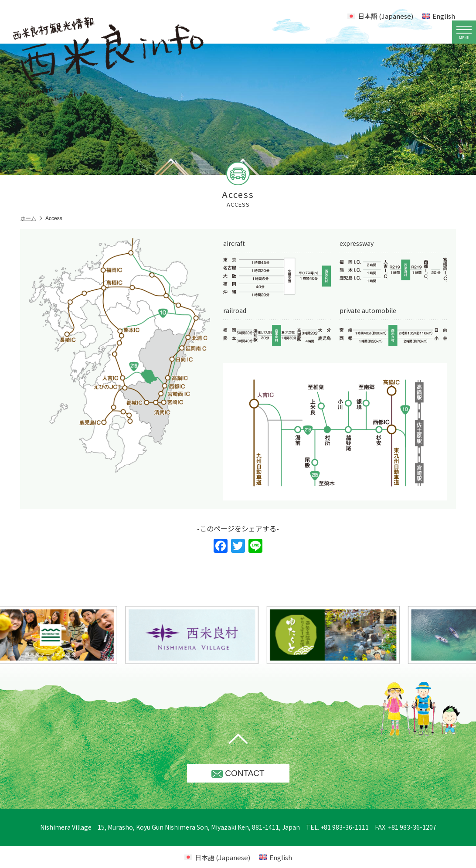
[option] (214, 635)
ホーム (31, 219)
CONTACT (238, 773)
